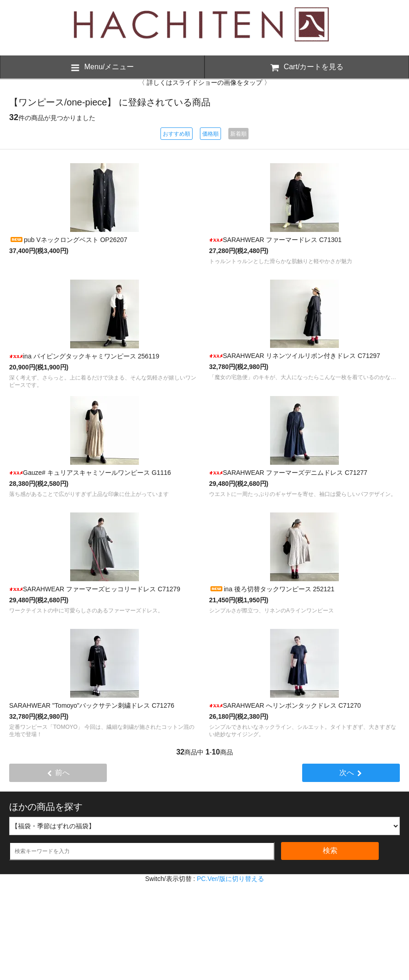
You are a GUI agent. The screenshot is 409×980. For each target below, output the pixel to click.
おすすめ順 (177, 134)
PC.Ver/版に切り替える (230, 879)
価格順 (210, 134)
